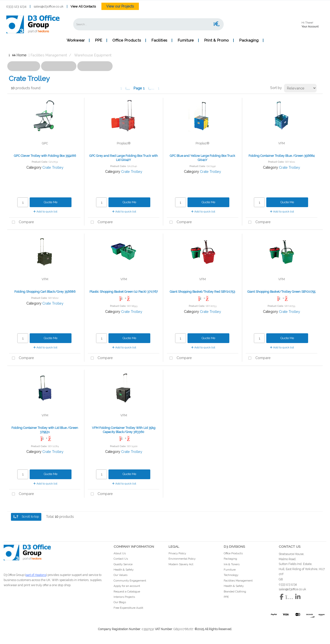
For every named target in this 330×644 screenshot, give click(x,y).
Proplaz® (124, 143)
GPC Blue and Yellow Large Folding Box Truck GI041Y (202, 158)
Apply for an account (127, 586)
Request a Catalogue (127, 591)
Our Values (120, 575)
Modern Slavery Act (181, 564)
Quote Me (51, 202)
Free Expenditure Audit (128, 608)
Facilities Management (49, 55)
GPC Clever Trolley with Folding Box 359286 (45, 156)
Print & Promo (217, 40)
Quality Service (123, 564)
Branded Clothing (235, 591)
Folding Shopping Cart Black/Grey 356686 (45, 292)
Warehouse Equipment (93, 55)
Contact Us (121, 559)
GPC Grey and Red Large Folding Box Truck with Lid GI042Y (124, 158)
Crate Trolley (53, 167)
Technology (231, 575)
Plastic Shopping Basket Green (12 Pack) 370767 (124, 292)
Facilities (159, 40)
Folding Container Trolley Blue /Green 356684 (281, 156)
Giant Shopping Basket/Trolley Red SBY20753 (202, 292)
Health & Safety (124, 570)
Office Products (127, 40)
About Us (120, 553)
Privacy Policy (177, 553)
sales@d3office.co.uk (49, 6)
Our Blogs (120, 602)
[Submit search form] (217, 24)
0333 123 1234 (16, 6)
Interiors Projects (124, 597)
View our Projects (120, 6)
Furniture (186, 40)
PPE (98, 40)
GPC (45, 143)
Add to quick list (45, 212)
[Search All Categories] (148, 24)
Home (18, 55)
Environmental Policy (182, 559)
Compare (22, 222)
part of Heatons (36, 575)
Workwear (76, 40)
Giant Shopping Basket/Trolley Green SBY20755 (281, 292)
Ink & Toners (232, 564)
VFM (281, 143)
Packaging (249, 40)
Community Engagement (130, 581)
